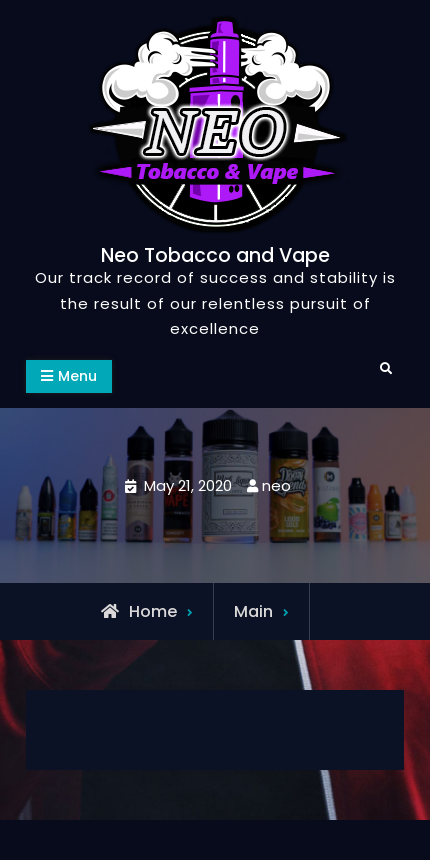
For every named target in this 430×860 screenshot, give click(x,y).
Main (253, 611)
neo (276, 485)
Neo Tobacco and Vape (215, 255)
